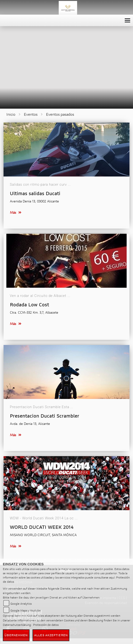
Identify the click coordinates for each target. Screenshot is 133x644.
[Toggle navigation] (127, 20)
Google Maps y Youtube (26, 610)
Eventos (31, 114)
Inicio (11, 114)
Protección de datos (46, 625)
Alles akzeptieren (51, 635)
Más (16, 212)
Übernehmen (16, 635)
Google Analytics (21, 604)
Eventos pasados (60, 114)
